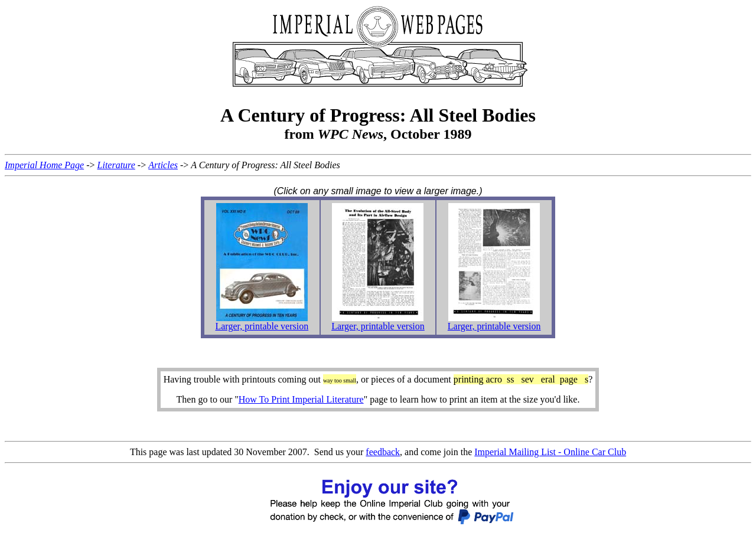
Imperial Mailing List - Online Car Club (550, 452)
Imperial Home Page (44, 165)
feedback (383, 452)
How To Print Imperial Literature (301, 399)
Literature (116, 165)
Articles (163, 165)
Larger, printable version (262, 326)
